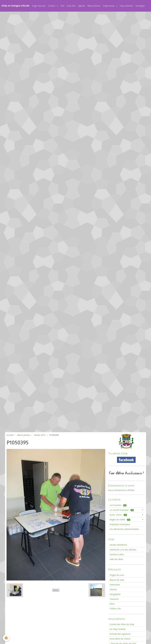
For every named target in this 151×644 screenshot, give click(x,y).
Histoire (113, 589)
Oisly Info (71, 6)
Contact (52, 6)
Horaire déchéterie (118, 545)
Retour (56, 590)
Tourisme (114, 599)
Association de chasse (120, 639)
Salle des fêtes (116, 559)
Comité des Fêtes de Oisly (122, 624)
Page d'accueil (39, 6)
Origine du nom (117, 575)
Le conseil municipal (122, 510)
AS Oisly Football (118, 629)
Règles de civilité (120, 519)
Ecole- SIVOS (118, 515)
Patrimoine (115, 585)
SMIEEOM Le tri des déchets (123, 550)
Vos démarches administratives (124, 529)
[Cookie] (6, 638)
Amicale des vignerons (120, 634)
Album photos (94, 6)
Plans (112, 604)
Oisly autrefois (126, 6)
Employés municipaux (120, 524)
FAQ (62, 6)
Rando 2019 (40, 435)
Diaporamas (109, 6)
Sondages (140, 6)
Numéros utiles (117, 554)
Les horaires (118, 505)
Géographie (115, 594)
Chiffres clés (115, 609)
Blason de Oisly (117, 580)
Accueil (10, 435)
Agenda (81, 6)
